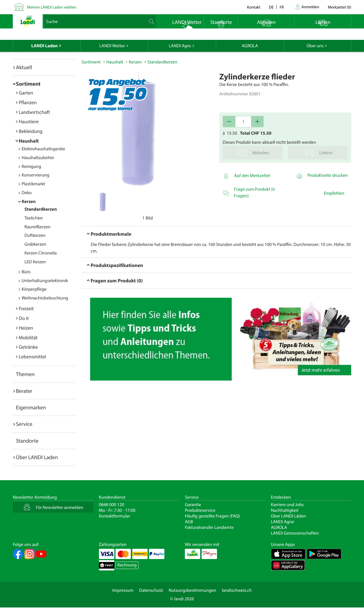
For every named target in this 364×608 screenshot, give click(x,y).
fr (282, 7)
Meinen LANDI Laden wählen (52, 7)
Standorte (27, 441)
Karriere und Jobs (288, 505)
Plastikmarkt (33, 184)
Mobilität (28, 337)
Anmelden (310, 7)
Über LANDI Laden (37, 457)
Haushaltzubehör (38, 158)
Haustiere (29, 121)
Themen (25, 374)
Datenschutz (151, 590)
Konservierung (36, 175)
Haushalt (29, 141)
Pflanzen (28, 102)
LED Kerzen (35, 262)
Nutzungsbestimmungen (192, 590)
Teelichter (34, 218)
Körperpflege (34, 289)
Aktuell (24, 67)
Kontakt (254, 7)
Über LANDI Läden (288, 516)
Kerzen (29, 202)
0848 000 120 (112, 505)
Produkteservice (200, 510)
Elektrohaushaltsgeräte (43, 149)
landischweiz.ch (237, 590)
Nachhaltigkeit (285, 510)
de (271, 7)
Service (24, 424)
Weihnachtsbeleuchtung (45, 298)
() (340, 7)
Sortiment (28, 84)
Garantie (193, 505)
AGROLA (250, 46)
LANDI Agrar (283, 522)
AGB (189, 522)
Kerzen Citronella (41, 253)
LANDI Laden (45, 46)
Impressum (123, 590)
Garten (26, 93)
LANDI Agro (180, 46)
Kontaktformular (115, 516)
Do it (24, 318)
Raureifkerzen (37, 227)
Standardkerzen (41, 209)
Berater (24, 391)
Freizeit (26, 308)
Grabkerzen (35, 244)
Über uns (315, 46)
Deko (27, 193)
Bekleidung (31, 131)
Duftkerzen (35, 235)
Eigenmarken (31, 407)
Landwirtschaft (34, 112)
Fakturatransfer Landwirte (209, 527)
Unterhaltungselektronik (45, 281)
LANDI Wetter (112, 46)
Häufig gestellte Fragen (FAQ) (212, 516)
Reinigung (31, 167)
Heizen (26, 328)
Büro (26, 272)
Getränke (28, 347)
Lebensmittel (32, 357)
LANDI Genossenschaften (295, 533)
